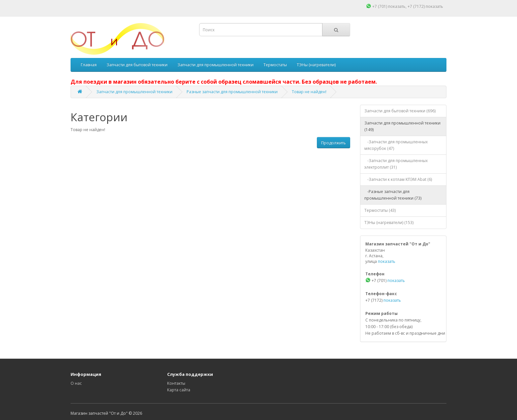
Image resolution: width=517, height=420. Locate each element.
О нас (76, 383)
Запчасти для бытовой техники (137, 65)
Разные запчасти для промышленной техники (232, 92)
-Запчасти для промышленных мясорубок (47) (396, 145)
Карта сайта (179, 390)
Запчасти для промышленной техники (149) (402, 126)
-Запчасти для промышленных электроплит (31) (396, 164)
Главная (89, 65)
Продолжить (334, 143)
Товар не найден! (309, 92)
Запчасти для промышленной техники (215, 65)
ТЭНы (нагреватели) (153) (389, 223)
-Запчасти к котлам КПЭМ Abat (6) (398, 179)
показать (397, 6)
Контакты (176, 383)
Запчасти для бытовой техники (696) (400, 111)
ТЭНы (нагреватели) (316, 65)
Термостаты (275, 65)
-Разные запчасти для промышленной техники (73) (393, 195)
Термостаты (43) (380, 210)
